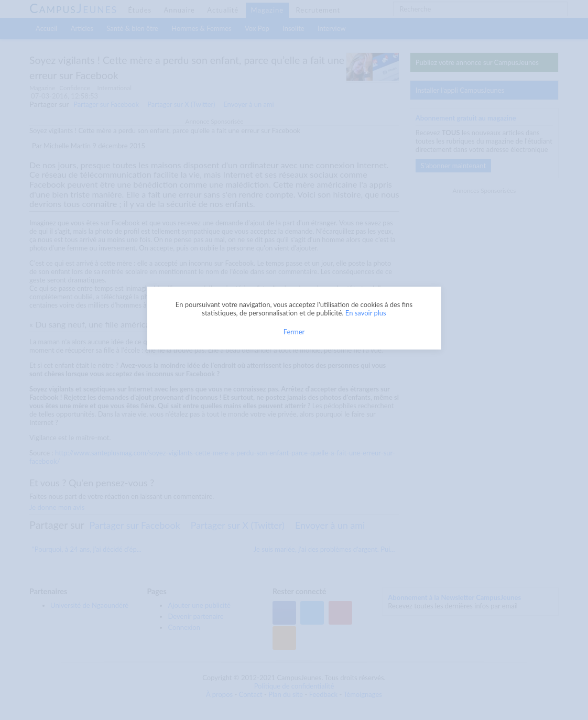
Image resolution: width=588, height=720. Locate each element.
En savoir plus (366, 313)
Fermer (294, 332)
